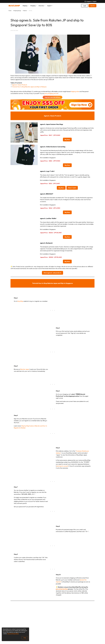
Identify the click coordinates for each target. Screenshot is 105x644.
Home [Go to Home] (10, 11)
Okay (25, 638)
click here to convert (62, 466)
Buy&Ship (20, 301)
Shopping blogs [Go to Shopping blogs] (17, 11)
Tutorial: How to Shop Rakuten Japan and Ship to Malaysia (29, 87)
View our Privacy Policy (13, 634)
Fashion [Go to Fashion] (25, 11)
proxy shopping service (51, 93)
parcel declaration (62, 589)
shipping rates (75, 91)
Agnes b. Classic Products (20, 85)
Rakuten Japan (25, 369)
